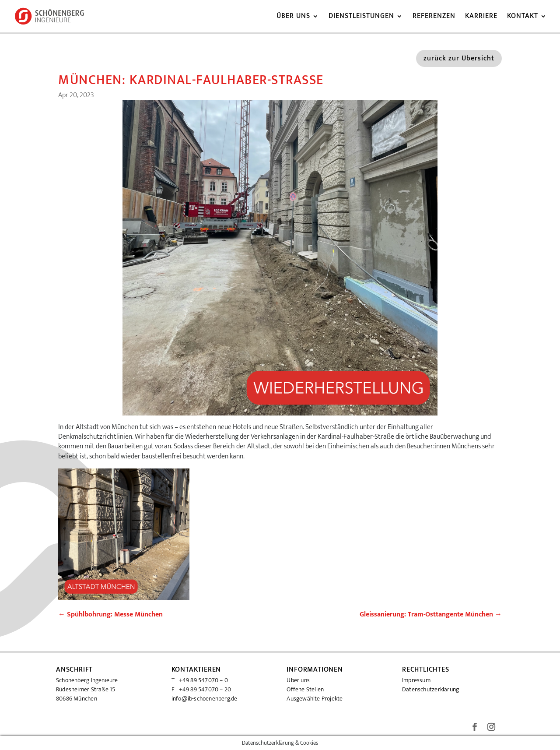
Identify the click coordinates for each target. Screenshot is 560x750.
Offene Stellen (305, 689)
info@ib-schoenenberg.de (205, 699)
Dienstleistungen (361, 18)
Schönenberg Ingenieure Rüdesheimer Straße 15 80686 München (87, 689)
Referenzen (434, 18)
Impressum (416, 680)
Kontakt (523, 18)
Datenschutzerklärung (430, 689)
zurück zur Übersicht (459, 58)
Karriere (481, 18)
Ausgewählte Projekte (315, 699)
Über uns (293, 18)
